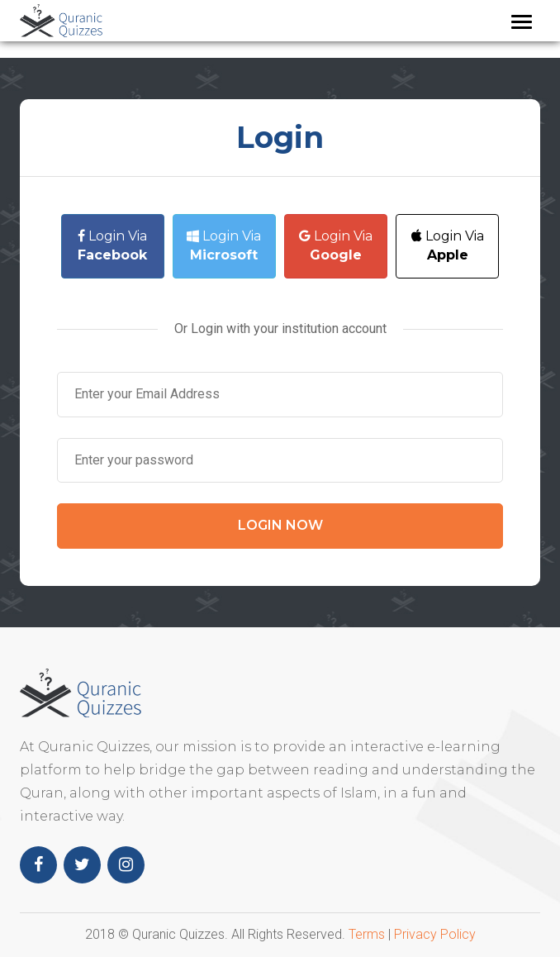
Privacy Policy (435, 934)
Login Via (112, 245)
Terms (367, 934)
